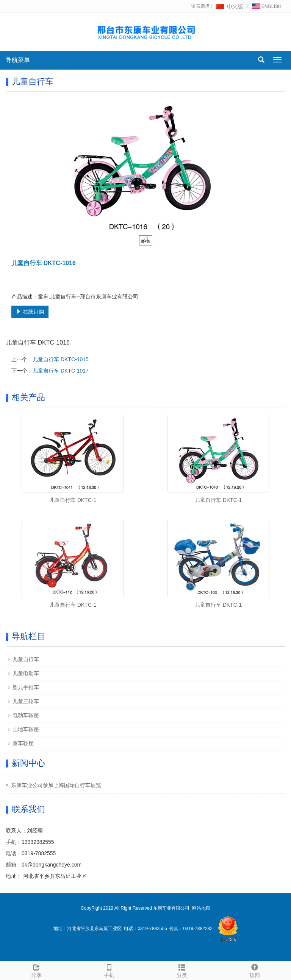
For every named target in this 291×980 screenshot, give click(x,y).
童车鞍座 (23, 743)
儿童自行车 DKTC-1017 (61, 371)
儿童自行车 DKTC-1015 (61, 359)
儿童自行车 (26, 659)
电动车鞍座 (26, 715)
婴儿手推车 (26, 687)
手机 (109, 970)
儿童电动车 (26, 673)
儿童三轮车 (26, 701)
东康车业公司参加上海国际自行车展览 (56, 785)
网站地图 (201, 908)
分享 (36, 970)
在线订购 (30, 312)
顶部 (255, 970)
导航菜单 (18, 60)
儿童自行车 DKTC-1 (73, 500)
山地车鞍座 (26, 729)
